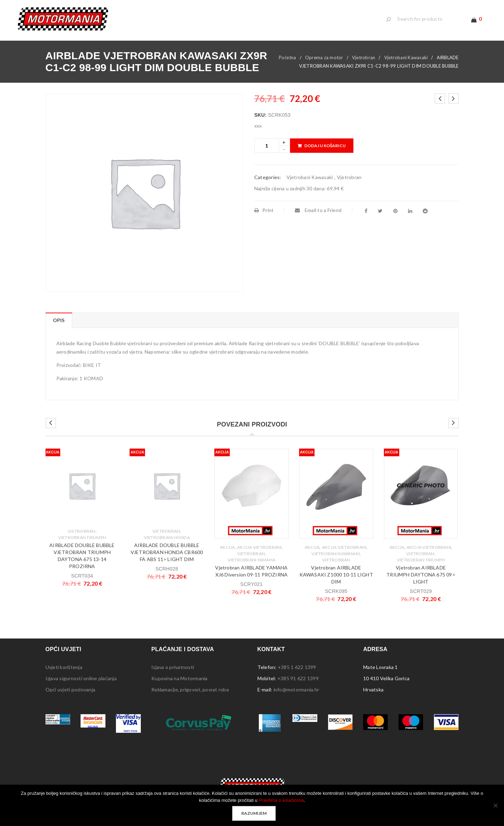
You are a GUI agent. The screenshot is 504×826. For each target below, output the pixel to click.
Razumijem (254, 813)
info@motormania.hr (296, 690)
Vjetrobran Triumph (82, 537)
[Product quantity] (267, 146)
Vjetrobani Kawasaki (406, 57)
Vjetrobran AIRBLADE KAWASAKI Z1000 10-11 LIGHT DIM (336, 575)
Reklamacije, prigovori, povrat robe (190, 690)
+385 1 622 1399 (297, 667)
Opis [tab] (59, 320)
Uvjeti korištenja (64, 667)
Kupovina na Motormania (179, 678)
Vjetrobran (364, 57)
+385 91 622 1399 (298, 678)
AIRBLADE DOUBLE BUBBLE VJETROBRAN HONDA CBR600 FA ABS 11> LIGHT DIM (167, 552)
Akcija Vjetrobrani (260, 547)
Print (264, 210)
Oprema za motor (324, 57)
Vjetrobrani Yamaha (252, 560)
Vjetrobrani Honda (167, 537)
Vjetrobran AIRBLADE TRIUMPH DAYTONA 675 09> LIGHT (421, 575)
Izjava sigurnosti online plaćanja (81, 678)
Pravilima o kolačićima (281, 800)
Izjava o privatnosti (173, 667)
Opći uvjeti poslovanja (71, 690)
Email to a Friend (318, 210)
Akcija (227, 547)
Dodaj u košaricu (325, 146)
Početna (288, 57)
